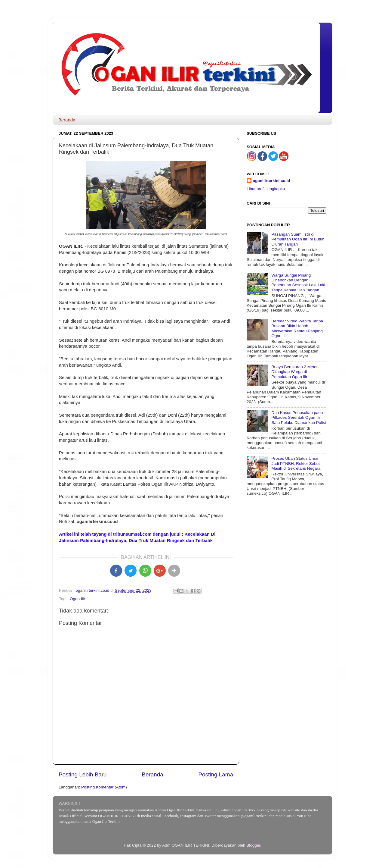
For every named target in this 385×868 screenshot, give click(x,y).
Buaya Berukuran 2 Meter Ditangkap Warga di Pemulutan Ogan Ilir (294, 372)
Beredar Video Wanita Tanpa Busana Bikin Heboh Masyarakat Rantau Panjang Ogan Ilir (297, 328)
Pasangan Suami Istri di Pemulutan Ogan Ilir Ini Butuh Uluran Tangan (298, 239)
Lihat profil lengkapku (266, 189)
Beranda (67, 120)
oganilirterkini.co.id (271, 181)
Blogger (253, 845)
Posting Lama (216, 774)
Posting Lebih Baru (83, 774)
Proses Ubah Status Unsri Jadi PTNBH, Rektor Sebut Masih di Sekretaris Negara (296, 463)
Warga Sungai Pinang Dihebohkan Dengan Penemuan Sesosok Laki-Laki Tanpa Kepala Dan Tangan (298, 283)
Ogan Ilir (77, 599)
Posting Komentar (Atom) (104, 787)
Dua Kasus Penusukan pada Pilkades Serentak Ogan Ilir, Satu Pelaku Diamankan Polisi (299, 417)
